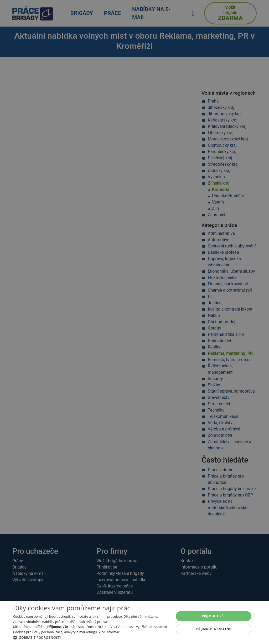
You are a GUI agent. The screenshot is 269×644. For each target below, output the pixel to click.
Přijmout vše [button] (214, 616)
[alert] (134, 322)
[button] (91, 637)
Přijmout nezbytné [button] (214, 629)
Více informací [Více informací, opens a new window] (110, 632)
